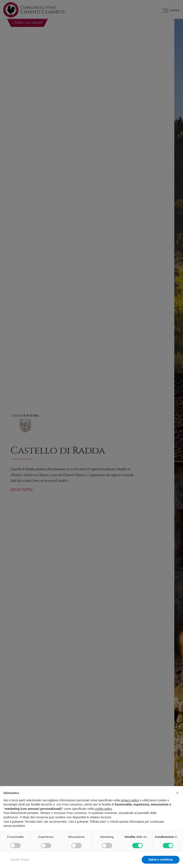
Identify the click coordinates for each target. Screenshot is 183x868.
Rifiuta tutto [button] (130, 863)
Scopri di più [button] (20, 863)
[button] (177, 797)
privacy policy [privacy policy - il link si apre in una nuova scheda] (130, 804)
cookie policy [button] (103, 812)
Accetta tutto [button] (163, 863)
